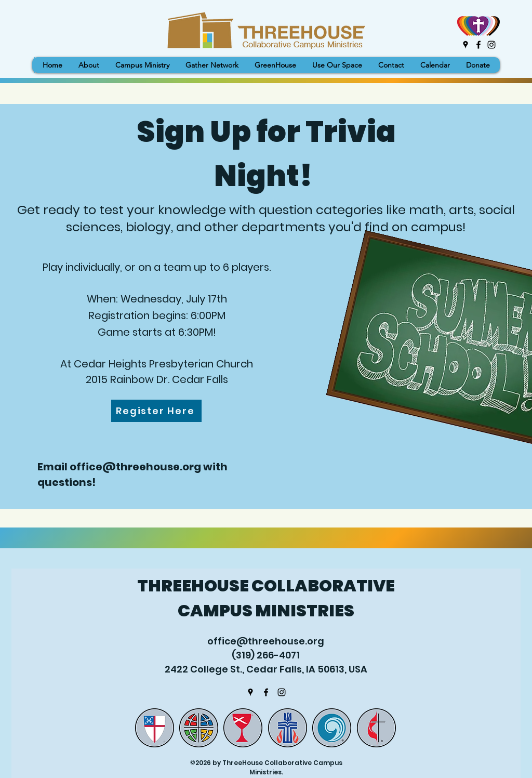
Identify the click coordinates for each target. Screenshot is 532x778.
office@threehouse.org (135, 467)
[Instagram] (491, 45)
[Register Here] (156, 411)
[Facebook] (478, 45)
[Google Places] (465, 45)
